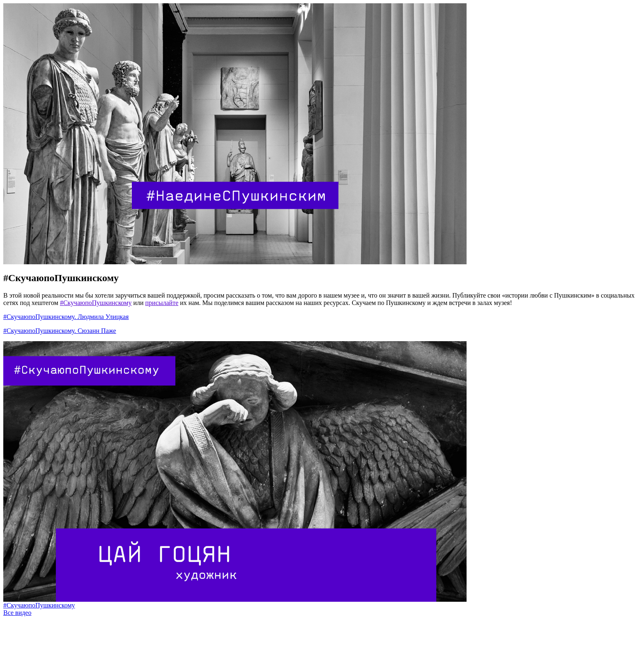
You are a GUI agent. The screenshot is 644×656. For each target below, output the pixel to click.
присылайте (162, 303)
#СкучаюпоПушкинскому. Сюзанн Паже (60, 331)
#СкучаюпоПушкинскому (61, 278)
